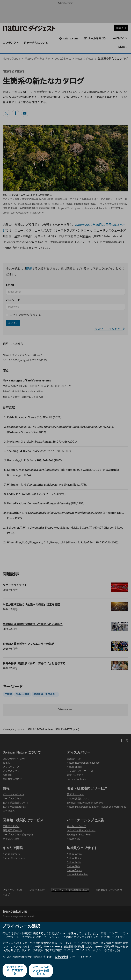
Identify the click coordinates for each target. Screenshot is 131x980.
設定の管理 (62, 957)
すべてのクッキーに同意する (14, 971)
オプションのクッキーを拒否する (41, 971)
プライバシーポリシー (90, 951)
